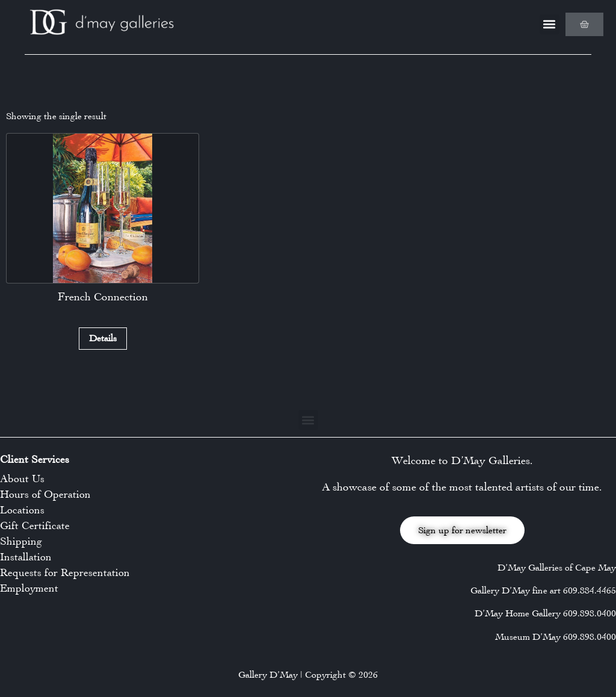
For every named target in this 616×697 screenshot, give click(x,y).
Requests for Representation (65, 572)
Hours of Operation (45, 494)
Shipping (21, 541)
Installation (26, 557)
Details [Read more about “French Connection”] (103, 338)
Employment (29, 588)
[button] (550, 24)
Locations (22, 510)
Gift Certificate (35, 525)
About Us (22, 479)
